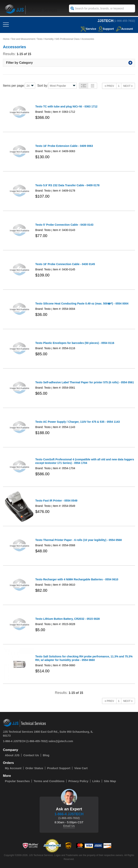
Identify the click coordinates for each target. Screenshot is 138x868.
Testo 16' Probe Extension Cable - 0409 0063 (64, 146)
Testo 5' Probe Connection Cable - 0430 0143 (64, 225)
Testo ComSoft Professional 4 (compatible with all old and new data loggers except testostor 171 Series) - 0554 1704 (85, 461)
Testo (40, 39)
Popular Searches (17, 781)
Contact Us (31, 755)
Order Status (34, 768)
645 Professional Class (68, 39)
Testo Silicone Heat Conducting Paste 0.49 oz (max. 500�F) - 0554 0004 (82, 304)
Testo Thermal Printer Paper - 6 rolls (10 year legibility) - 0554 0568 (79, 540)
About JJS (12, 755)
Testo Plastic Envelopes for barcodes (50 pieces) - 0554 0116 (75, 343)
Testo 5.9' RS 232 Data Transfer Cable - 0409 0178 (67, 185)
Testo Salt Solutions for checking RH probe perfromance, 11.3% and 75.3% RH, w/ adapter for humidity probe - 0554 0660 (84, 658)
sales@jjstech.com (61, 741)
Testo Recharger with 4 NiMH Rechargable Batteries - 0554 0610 (77, 579)
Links (96, 781)
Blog (46, 755)
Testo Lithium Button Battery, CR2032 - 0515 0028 (68, 619)
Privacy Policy (78, 781)
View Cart (81, 768)
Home (6, 39)
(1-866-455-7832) (124, 21)
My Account (13, 768)
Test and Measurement (23, 39)
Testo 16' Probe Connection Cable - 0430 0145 (65, 264)
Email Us (69, 826)
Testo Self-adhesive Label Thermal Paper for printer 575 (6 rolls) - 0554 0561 (85, 382)
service (88, 29)
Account (124, 29)
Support (106, 29)
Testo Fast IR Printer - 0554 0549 (56, 501)
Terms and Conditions (49, 781)
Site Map (110, 781)
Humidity (49, 39)
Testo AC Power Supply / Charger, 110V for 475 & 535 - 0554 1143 (78, 422)
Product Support (59, 768)
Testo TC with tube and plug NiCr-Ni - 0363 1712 (66, 106)
